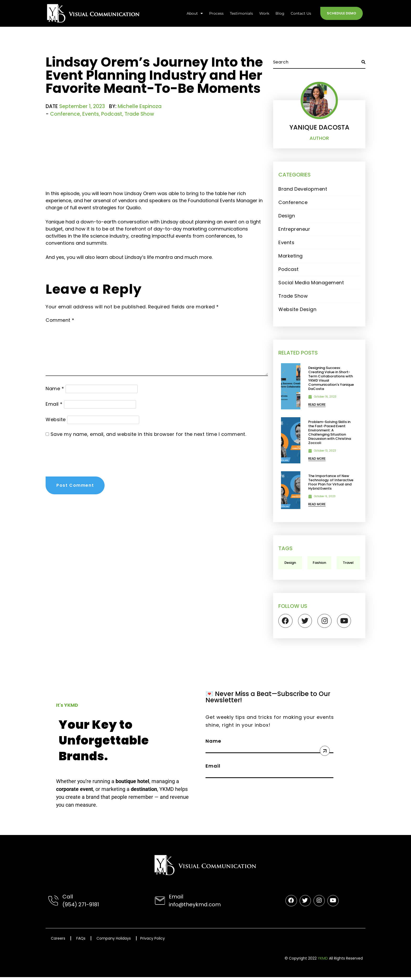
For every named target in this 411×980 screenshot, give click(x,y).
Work (264, 13)
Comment (60, 320)
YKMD (323, 961)
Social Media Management (311, 283)
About (195, 13)
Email (54, 404)
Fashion (319, 563)
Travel (348, 563)
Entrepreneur (294, 229)
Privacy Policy (153, 941)
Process (216, 13)
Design (287, 216)
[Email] (160, 903)
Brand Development (303, 189)
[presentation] (85, 455)
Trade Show (139, 114)
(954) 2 (72, 907)
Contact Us (301, 13)
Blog (280, 13)
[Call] (53, 903)
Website (56, 419)
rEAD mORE (317, 405)
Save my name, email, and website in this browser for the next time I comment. (148, 434)
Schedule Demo (342, 13)
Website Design (298, 309)
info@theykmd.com (195, 907)
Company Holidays (114, 941)
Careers (58, 941)
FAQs (81, 941)
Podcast (112, 114)
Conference (65, 114)
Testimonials (241, 13)
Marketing (291, 256)
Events (91, 114)
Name (55, 389)
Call (67, 899)
